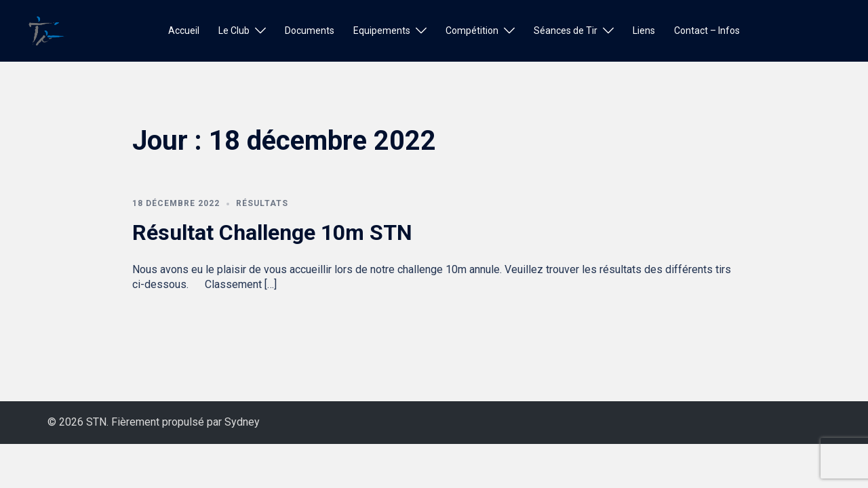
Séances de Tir (566, 30)
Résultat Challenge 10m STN (272, 232)
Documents (310, 30)
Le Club (234, 30)
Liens (644, 30)
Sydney (242, 422)
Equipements (382, 30)
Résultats (262, 203)
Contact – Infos (707, 30)
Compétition (472, 30)
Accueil (184, 30)
